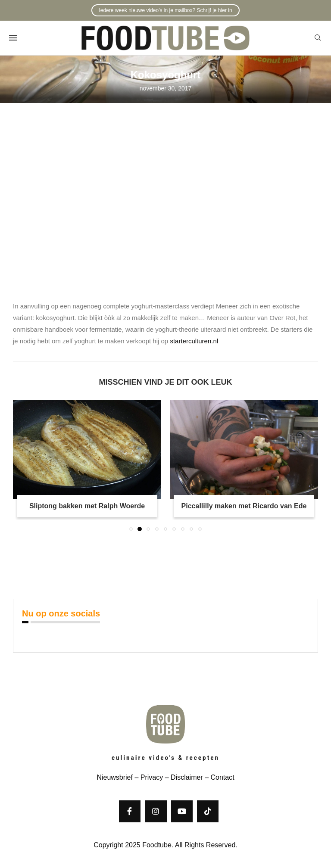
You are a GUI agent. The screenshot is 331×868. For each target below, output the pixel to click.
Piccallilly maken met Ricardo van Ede (244, 506)
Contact (222, 777)
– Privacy (148, 777)
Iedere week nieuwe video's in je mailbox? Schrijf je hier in (165, 10)
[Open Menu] (13, 38)
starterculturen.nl (194, 341)
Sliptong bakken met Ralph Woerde (87, 506)
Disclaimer (187, 777)
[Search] (318, 38)
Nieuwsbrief (115, 777)
